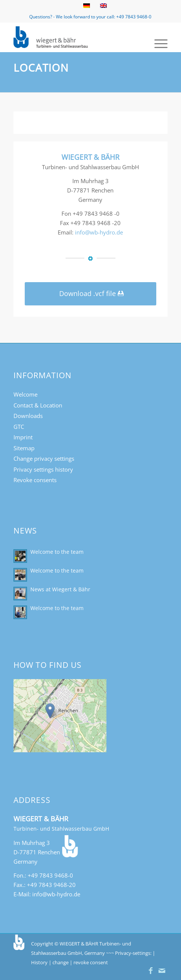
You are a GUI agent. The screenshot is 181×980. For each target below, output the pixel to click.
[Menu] (157, 43)
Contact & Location (38, 405)
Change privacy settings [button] (44, 458)
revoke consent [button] (91, 962)
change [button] (61, 962)
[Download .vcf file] (90, 294)
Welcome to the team (57, 552)
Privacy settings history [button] (43, 469)
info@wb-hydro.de (99, 232)
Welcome (25, 394)
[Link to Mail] (162, 971)
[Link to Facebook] (151, 971)
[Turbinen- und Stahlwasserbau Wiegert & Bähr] (75, 37)
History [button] (39, 962)
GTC (19, 427)
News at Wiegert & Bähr (60, 589)
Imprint (23, 437)
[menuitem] (157, 43)
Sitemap (24, 448)
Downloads (28, 416)
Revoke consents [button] (35, 480)
